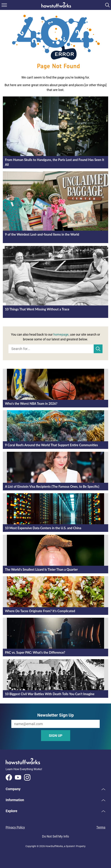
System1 (71, 846)
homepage (61, 334)
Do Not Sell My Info (55, 836)
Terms (101, 827)
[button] (55, 789)
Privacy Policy (15, 827)
